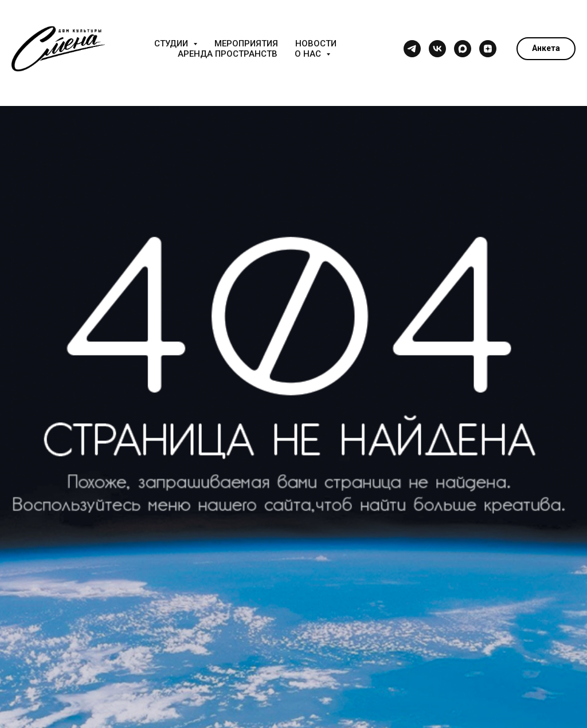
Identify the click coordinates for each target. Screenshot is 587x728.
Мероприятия (246, 44)
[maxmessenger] (463, 49)
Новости (316, 44)
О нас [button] (309, 54)
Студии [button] (172, 44)
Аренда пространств (228, 54)
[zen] (488, 49)
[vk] (437, 49)
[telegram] (412, 49)
